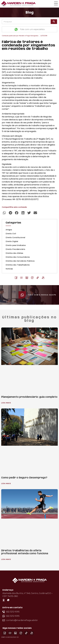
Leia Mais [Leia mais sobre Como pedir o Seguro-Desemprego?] (6, 483)
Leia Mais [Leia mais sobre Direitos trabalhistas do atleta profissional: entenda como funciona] (6, 559)
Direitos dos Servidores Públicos (20, 261)
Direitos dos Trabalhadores (18, 265)
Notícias (9, 269)
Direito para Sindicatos (16, 245)
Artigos (9, 230)
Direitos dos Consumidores (18, 257)
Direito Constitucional (15, 238)
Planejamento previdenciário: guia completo (29, 397)
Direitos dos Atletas (14, 253)
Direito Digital (12, 241)
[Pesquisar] (54, 22)
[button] (4, 213)
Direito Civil (11, 234)
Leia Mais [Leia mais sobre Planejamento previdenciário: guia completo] (6, 403)
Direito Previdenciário (15, 249)
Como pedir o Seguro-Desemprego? (24, 478)
